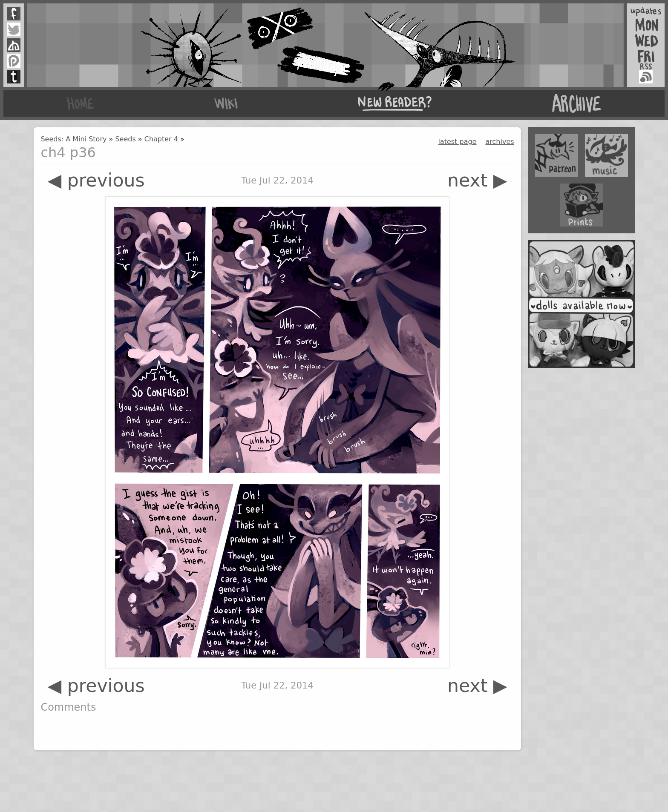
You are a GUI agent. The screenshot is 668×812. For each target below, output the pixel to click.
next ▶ (477, 180)
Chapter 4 (161, 139)
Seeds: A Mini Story (73, 139)
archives (500, 142)
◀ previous (96, 180)
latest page (457, 142)
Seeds (125, 139)
